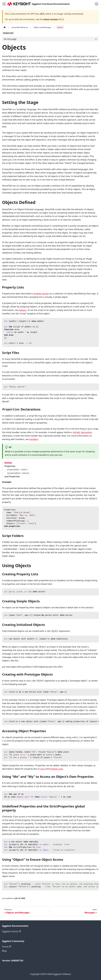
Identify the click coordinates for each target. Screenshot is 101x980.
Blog (4, 951)
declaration (82, 432)
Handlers (34, 439)
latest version (51, 19)
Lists (42, 769)
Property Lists (56, 769)
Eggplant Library (11, 931)
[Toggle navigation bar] (4, 4)
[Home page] (5, 27)
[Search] (97, 4)
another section (41, 294)
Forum (7, 947)
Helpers (23, 310)
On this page (10, 39)
